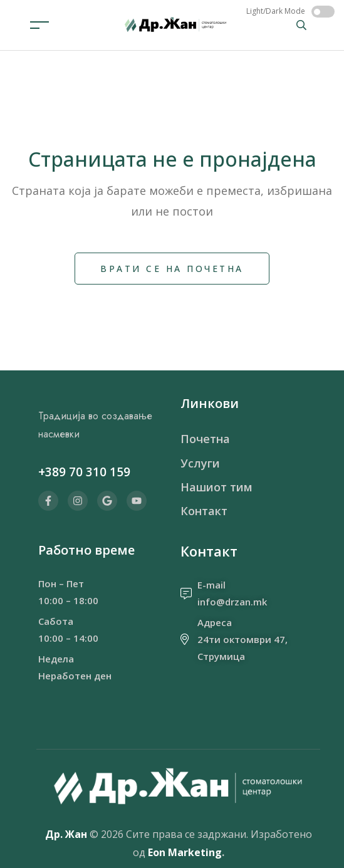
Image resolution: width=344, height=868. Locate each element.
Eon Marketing (185, 852)
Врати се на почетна (172, 269)
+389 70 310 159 (84, 472)
